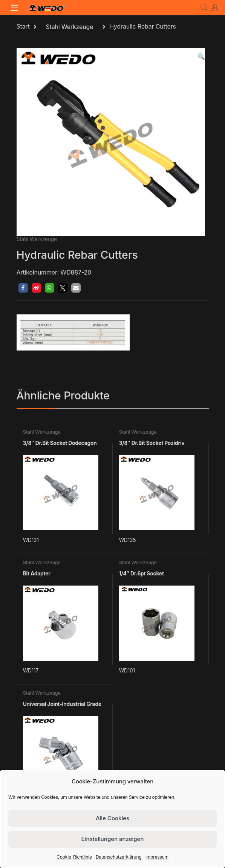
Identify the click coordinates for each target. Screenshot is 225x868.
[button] (201, 57)
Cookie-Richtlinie (74, 857)
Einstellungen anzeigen (113, 839)
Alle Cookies (112, 818)
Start (23, 27)
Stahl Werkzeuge (69, 27)
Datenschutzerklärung (119, 857)
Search (204, 8)
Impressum (157, 857)
